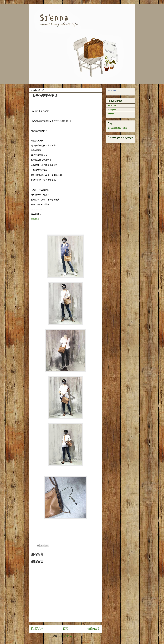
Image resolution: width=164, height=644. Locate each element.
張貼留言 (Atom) (69, 636)
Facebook (112, 105)
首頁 (65, 629)
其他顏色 (35, 219)
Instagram (112, 110)
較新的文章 (37, 629)
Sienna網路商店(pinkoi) (118, 128)
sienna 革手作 (112, 90)
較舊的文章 (94, 629)
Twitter (111, 114)
